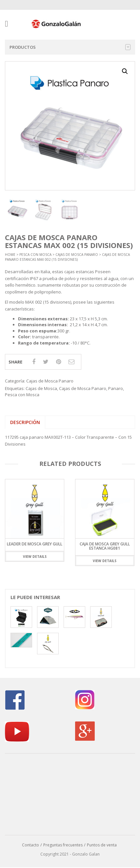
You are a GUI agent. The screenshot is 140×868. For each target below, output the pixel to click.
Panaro (116, 388)
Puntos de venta (102, 845)
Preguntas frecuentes (63, 845)
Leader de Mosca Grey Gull (35, 544)
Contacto (30, 845)
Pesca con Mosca (35, 255)
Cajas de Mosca (41, 388)
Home (10, 255)
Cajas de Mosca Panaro (77, 255)
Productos (70, 47)
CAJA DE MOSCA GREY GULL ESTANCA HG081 (105, 546)
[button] (125, 71)
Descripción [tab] (25, 422)
